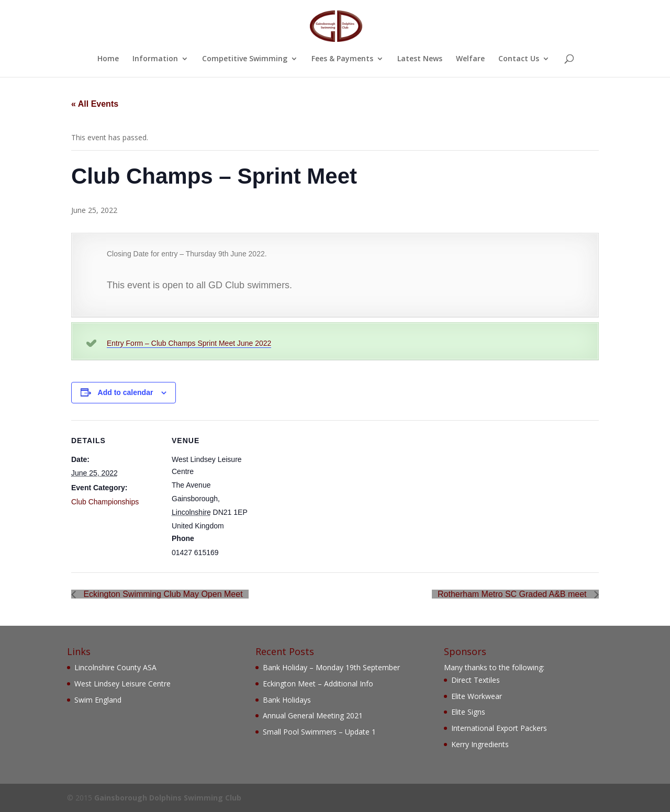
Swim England (98, 700)
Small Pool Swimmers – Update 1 (319, 732)
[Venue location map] (327, 493)
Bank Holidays (287, 700)
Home (108, 59)
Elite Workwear (477, 696)
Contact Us (519, 59)
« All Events (95, 104)
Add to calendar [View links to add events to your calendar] (126, 392)
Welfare (470, 59)
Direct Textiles (476, 680)
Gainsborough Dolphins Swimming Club (168, 798)
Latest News (420, 59)
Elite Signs (468, 712)
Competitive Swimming (245, 59)
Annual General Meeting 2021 (313, 715)
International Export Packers (499, 728)
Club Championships (105, 502)
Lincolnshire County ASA (115, 667)
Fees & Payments (342, 59)
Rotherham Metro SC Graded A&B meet (513, 594)
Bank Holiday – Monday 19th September (331, 667)
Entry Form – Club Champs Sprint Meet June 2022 (189, 343)
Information (155, 59)
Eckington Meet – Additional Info (318, 684)
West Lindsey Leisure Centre (122, 684)
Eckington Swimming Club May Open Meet (162, 594)
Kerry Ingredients (480, 744)
